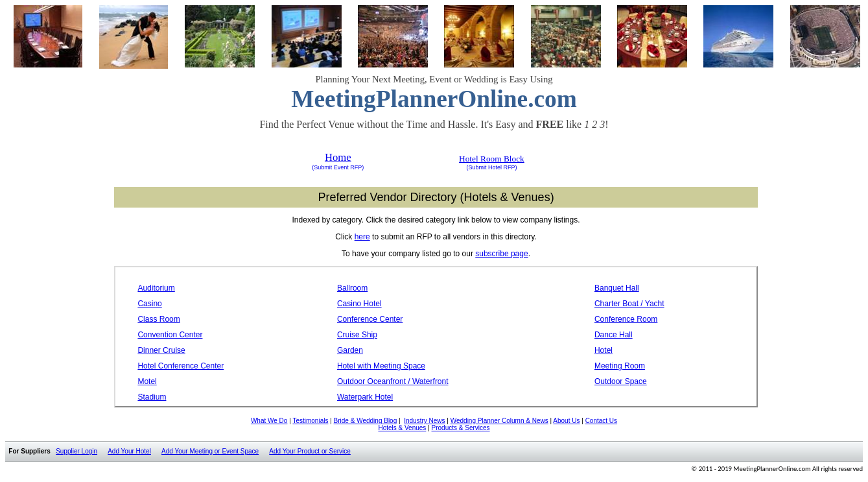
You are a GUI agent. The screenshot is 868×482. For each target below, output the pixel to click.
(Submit (322, 167)
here (362, 237)
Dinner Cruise (161, 350)
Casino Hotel (359, 304)
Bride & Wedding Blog (366, 421)
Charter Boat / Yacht (629, 304)
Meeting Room (620, 366)
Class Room (158, 319)
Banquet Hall (617, 288)
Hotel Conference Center (181, 366)
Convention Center (170, 335)
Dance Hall (614, 335)
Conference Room (626, 319)
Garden (350, 350)
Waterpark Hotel (365, 397)
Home (338, 157)
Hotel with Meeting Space (381, 366)
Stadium (152, 397)
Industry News (424, 421)
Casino (149, 304)
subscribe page (501, 254)
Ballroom (352, 288)
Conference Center (370, 319)
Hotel (604, 350)
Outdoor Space (621, 381)
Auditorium (156, 288)
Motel (147, 381)
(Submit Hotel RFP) (491, 167)
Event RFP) (348, 167)
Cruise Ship (357, 335)
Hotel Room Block (492, 159)
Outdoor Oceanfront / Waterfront (393, 381)
